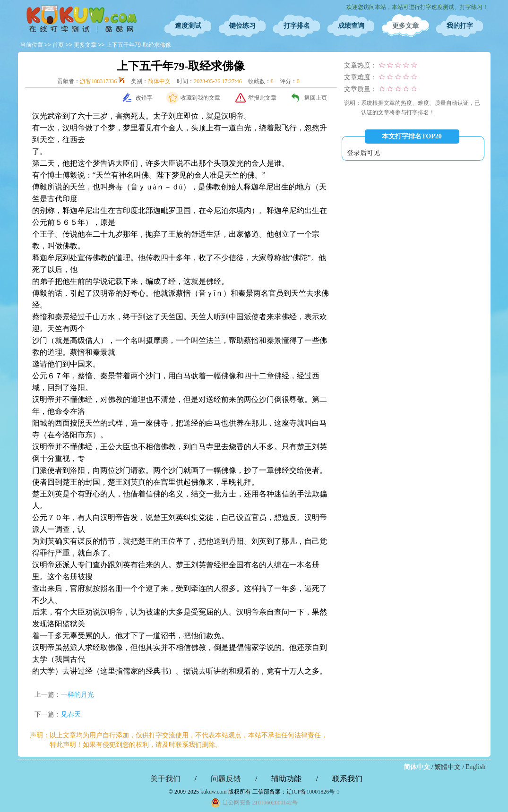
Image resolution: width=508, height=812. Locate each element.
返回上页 (316, 98)
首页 (58, 45)
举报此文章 (262, 98)
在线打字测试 (82, 19)
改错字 (144, 98)
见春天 (71, 714)
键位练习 (242, 26)
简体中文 (417, 767)
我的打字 (460, 26)
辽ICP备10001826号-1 (313, 792)
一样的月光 (77, 695)
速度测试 (188, 26)
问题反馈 (226, 779)
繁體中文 (448, 767)
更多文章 (405, 26)
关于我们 (165, 779)
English (476, 767)
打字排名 (297, 26)
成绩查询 (351, 26)
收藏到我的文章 (200, 98)
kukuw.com (214, 792)
